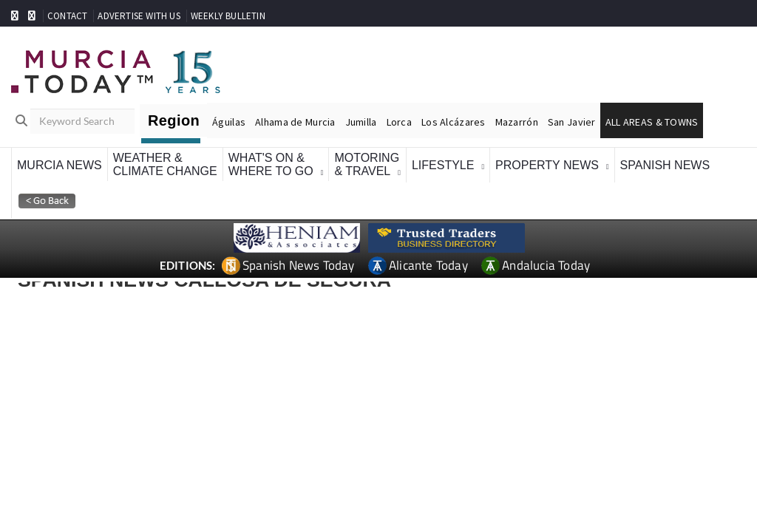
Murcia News (60, 165)
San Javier (572, 122)
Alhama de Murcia (295, 122)
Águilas (229, 122)
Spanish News (665, 165)
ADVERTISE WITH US (139, 16)
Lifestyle (443, 165)
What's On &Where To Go (271, 164)
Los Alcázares (454, 122)
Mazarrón (517, 122)
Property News (547, 165)
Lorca (399, 122)
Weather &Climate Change (165, 164)
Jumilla (361, 122)
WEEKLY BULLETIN (228, 16)
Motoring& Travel (367, 164)
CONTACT (67, 16)
